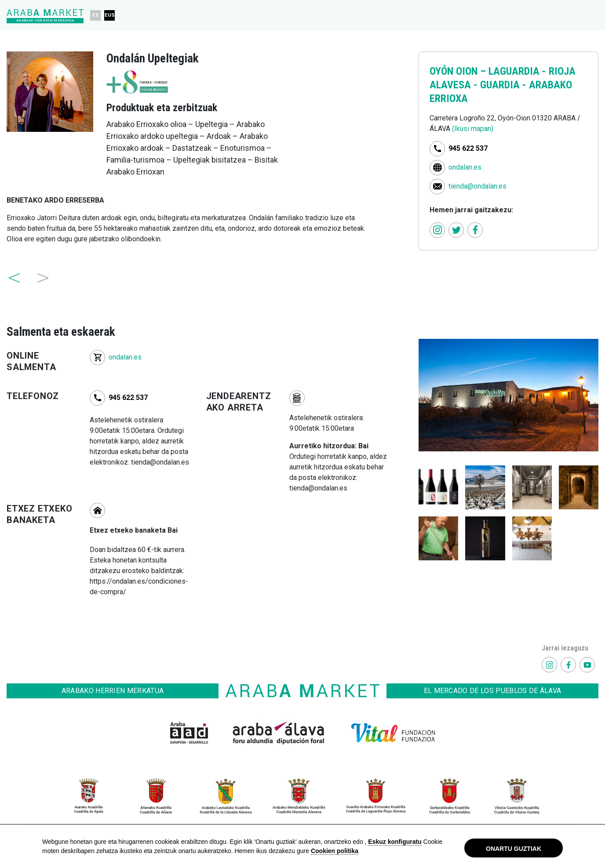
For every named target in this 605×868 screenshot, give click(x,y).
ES (96, 15)
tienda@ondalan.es (477, 186)
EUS (110, 15)
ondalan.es (465, 167)
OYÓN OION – (459, 71)
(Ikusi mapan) (473, 129)
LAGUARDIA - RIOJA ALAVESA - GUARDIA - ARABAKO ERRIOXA (503, 85)
